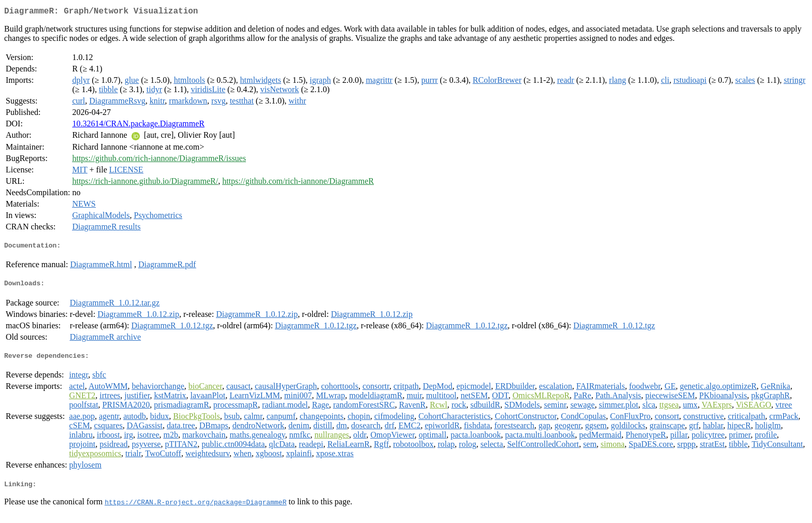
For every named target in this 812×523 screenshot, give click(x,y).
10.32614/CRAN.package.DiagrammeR (138, 126)
